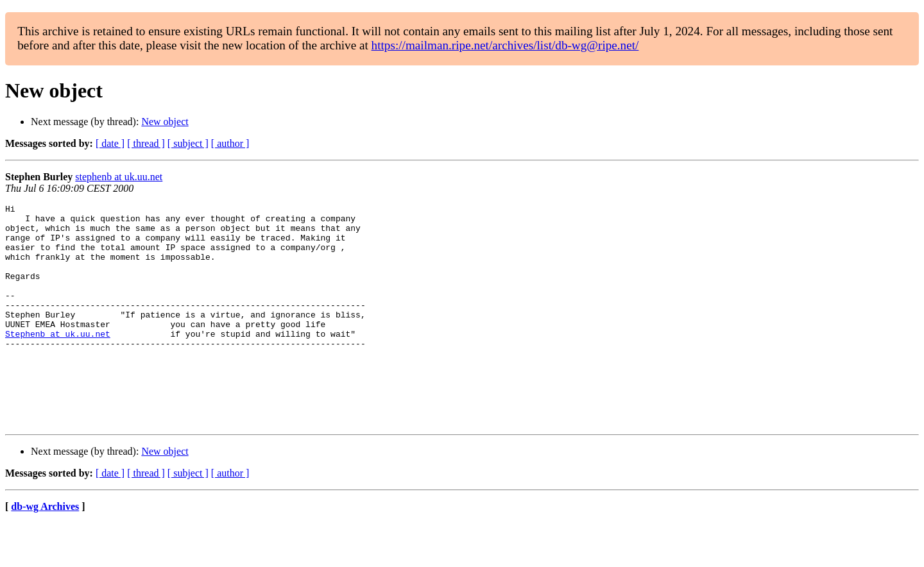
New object (165, 122)
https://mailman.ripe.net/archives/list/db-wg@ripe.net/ (505, 45)
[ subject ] (188, 143)
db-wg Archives (45, 551)
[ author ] (230, 143)
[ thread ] (146, 143)
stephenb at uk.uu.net (119, 177)
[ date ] (110, 143)
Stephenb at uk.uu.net (58, 360)
